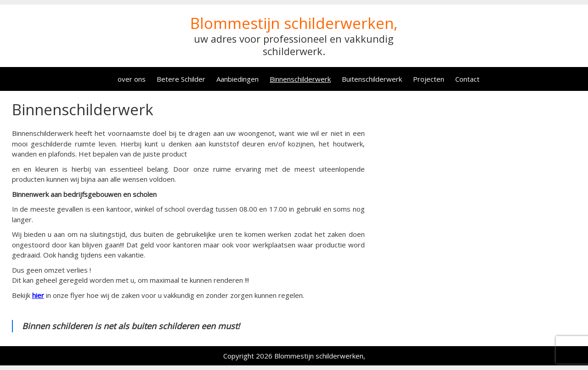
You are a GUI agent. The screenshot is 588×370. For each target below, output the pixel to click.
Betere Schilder (181, 79)
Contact (467, 79)
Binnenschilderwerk (300, 79)
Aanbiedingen (237, 79)
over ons (132, 79)
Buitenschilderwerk (372, 79)
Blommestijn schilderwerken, (294, 23)
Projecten (429, 79)
